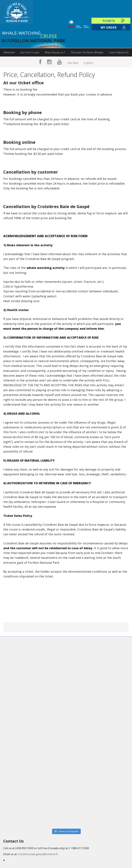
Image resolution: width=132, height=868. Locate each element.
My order (109, 27)
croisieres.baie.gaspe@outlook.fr (38, 854)
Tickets (109, 21)
